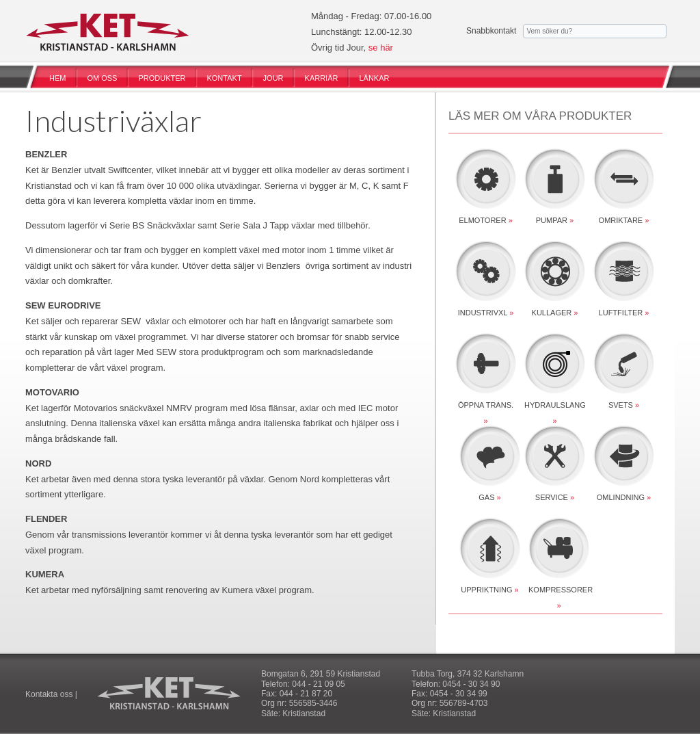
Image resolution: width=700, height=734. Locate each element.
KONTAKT (224, 78)
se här (381, 48)
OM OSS (102, 78)
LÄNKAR (374, 78)
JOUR (273, 78)
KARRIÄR (322, 78)
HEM (57, 78)
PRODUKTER (162, 78)
